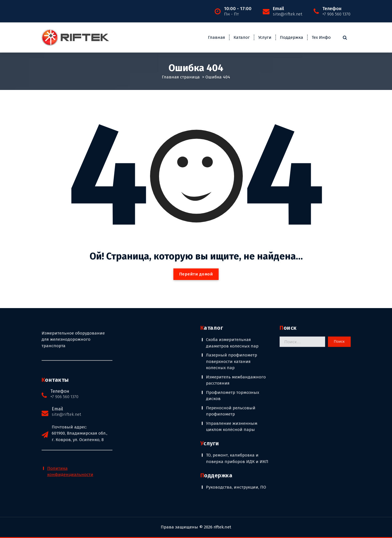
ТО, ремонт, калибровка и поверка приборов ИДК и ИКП (237, 385)
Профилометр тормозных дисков (233, 323)
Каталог (242, 37)
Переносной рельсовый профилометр (231, 338)
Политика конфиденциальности (70, 398)
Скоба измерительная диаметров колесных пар (232, 270)
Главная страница (181, 76)
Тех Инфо (321, 37)
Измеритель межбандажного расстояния (236, 307)
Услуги (265, 37)
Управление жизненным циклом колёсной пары (232, 353)
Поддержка (292, 37)
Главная (217, 37)
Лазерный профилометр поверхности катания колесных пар (232, 288)
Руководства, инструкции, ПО (236, 414)
